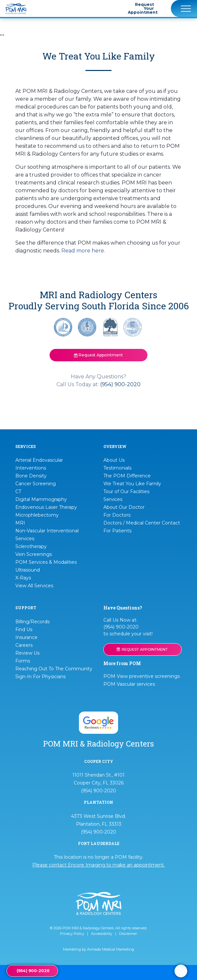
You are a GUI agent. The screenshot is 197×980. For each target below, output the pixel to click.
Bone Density (31, 476)
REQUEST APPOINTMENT (142, 649)
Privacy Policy (72, 934)
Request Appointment (98, 355)
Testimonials (117, 468)
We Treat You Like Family (132, 484)
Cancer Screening (36, 484)
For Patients (117, 531)
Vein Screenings (34, 554)
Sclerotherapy (31, 546)
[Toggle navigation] (184, 9)
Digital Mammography (41, 499)
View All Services (34, 586)
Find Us (24, 629)
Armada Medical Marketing (111, 949)
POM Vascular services (129, 684)
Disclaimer (128, 934)
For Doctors (117, 515)
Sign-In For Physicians (40, 677)
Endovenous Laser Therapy (46, 507)
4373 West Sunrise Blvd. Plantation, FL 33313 (98, 820)
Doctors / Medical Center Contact (142, 523)
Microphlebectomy (37, 515)
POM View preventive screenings (142, 676)
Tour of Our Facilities (126, 491)
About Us (114, 460)
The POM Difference (127, 476)
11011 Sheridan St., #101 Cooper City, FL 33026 (98, 779)
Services (113, 499)
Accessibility (102, 934)
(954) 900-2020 (120, 384)
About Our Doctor (124, 507)
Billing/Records (32, 622)
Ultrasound (28, 570)
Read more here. (83, 251)
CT (18, 491)
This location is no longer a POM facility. (98, 861)
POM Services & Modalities (46, 562)
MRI (20, 523)
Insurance (26, 637)
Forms (23, 661)
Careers (24, 645)
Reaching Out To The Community (54, 669)
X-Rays (23, 578)
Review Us (27, 653)
